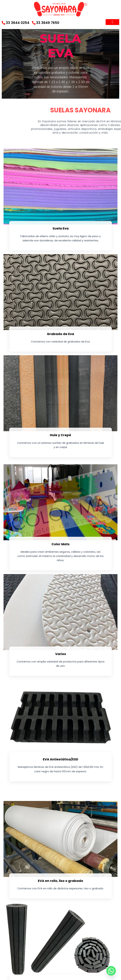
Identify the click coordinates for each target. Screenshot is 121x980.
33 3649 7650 (46, 23)
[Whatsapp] (111, 971)
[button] (112, 22)
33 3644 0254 (16, 23)
